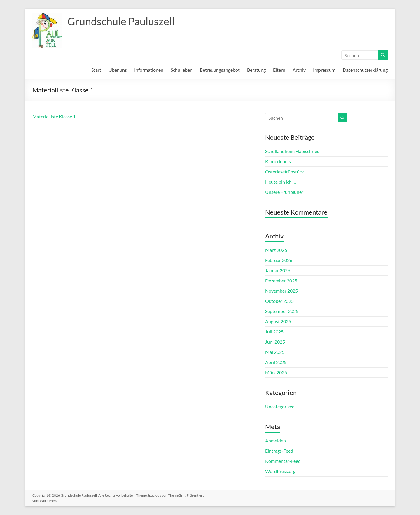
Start (96, 70)
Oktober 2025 (279, 301)
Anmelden (275, 441)
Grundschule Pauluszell (121, 21)
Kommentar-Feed (283, 461)
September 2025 (282, 311)
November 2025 (281, 291)
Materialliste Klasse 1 (54, 116)
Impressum (324, 70)
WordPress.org (280, 471)
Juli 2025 (274, 332)
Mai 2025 (275, 352)
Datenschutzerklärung (365, 70)
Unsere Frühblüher (284, 192)
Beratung (256, 70)
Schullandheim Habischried (292, 151)
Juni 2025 (275, 342)
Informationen (149, 70)
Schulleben (182, 70)
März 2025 (276, 372)
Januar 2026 (278, 270)
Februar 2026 (279, 260)
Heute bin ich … (281, 182)
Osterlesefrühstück (285, 172)
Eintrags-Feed (279, 451)
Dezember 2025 (281, 281)
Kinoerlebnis (278, 161)
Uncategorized (280, 406)
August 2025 (278, 321)
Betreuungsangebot (220, 70)
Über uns (118, 70)
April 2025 (276, 362)
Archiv (299, 70)
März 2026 (276, 250)
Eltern (279, 70)
